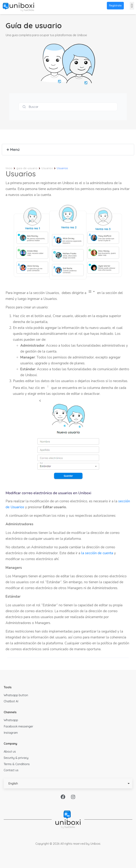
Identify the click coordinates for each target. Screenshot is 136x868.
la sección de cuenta (97, 553)
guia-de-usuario (27, 168)
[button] (132, 6)
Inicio (9, 168)
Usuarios (47, 168)
